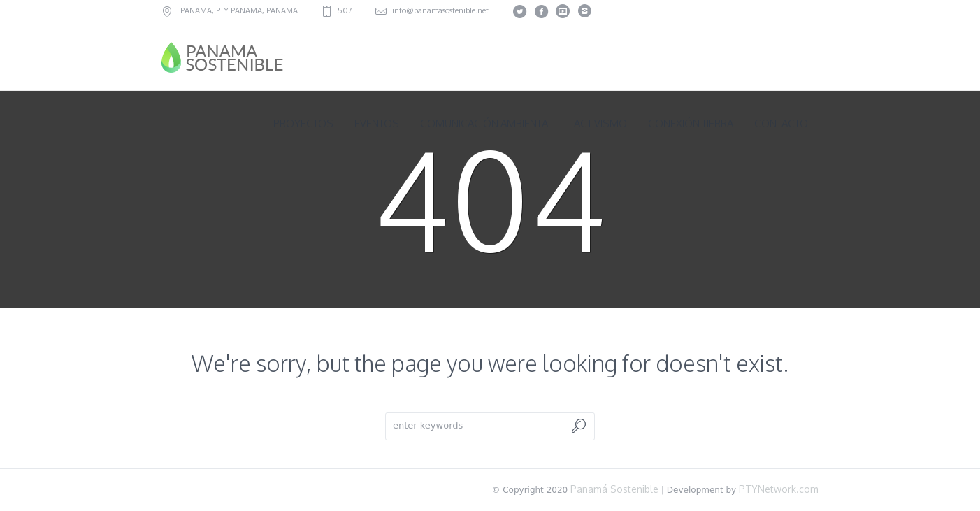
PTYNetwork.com (779, 489)
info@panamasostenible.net (440, 10)
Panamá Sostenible (613, 489)
